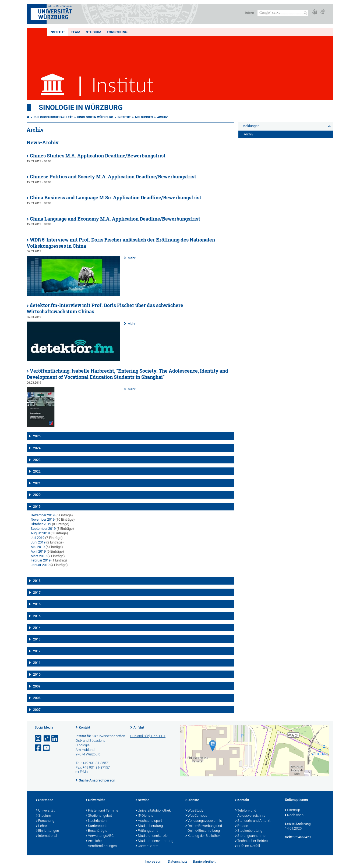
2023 (37, 460)
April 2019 (38, 551)
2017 (37, 593)
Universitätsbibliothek (153, 811)
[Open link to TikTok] (47, 739)
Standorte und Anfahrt (253, 821)
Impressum (153, 861)
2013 (37, 639)
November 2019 (43, 519)
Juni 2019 (38, 542)
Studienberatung (149, 826)
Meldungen (144, 117)
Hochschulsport (149, 821)
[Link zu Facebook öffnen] (38, 748)
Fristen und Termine (102, 811)
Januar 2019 (40, 565)
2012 (37, 651)
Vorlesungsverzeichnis (204, 821)
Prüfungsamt (147, 831)
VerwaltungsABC (100, 836)
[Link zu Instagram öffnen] (38, 739)
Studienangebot (99, 816)
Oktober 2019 (41, 524)
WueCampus (196, 816)
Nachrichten (96, 821)
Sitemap (292, 810)
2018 (37, 581)
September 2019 (43, 529)
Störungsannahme (250, 836)
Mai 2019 (38, 547)
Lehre (41, 826)
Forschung (117, 32)
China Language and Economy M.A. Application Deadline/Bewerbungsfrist (115, 219)
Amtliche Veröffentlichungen (101, 844)
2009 (37, 686)
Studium (93, 32)
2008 (37, 698)
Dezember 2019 (43, 515)
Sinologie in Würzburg (81, 107)
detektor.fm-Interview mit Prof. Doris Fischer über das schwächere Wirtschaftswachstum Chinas (105, 308)
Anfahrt (139, 727)
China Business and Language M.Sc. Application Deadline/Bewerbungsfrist (116, 198)
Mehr (131, 258)
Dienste (192, 800)
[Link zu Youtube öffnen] (47, 748)
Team (75, 32)
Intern (249, 13)
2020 (37, 495)
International (47, 836)
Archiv (162, 117)
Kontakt (84, 727)
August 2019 (40, 533)
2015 (37, 616)
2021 (37, 483)
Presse (242, 826)
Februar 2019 (41, 560)
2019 (37, 507)
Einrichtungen (47, 831)
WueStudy (194, 811)
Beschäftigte (97, 831)
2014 (37, 628)
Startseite (45, 800)
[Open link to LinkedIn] (55, 739)
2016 (37, 604)
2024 (37, 448)
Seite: (289, 837)
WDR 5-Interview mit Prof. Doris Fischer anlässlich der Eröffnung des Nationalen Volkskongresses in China (121, 243)
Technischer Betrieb (251, 841)
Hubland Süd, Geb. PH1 (148, 736)
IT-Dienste (144, 816)
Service (142, 800)
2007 (37, 710)
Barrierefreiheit (204, 861)
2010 (37, 675)
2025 (37, 436)
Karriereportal (97, 826)
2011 (37, 663)
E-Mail (85, 772)
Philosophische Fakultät (53, 117)
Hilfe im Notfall (248, 846)
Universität (45, 811)
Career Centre (147, 846)
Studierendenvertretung (154, 841)
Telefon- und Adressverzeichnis (250, 813)
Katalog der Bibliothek (203, 836)
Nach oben (294, 815)
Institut (57, 32)
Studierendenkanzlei (152, 836)
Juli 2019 (38, 538)
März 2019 (39, 556)
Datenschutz (178, 861)
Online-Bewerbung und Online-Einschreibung (204, 829)
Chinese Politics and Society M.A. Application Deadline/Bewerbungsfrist (113, 177)
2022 (37, 471)
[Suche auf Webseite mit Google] (283, 13)
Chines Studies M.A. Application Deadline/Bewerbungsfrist (98, 156)
